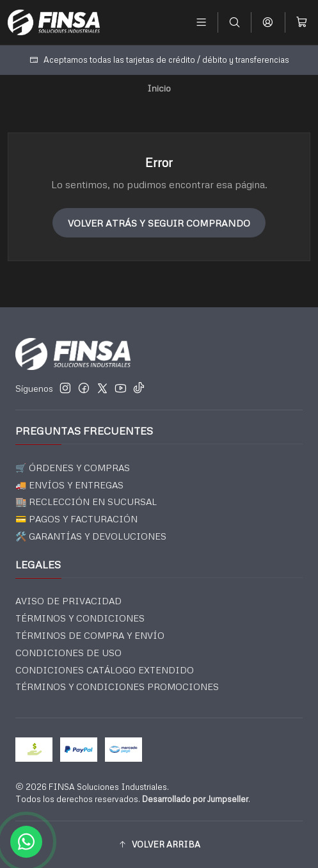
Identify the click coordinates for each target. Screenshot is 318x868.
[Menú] (201, 22)
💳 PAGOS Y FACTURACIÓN (76, 519)
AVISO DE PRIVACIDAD (68, 601)
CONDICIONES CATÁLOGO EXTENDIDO (105, 670)
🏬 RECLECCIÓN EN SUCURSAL (86, 502)
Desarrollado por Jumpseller (195, 799)
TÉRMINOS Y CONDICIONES (80, 618)
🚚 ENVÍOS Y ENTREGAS (69, 485)
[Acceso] (268, 22)
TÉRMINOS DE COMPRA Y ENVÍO (90, 635)
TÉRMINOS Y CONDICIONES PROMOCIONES (117, 687)
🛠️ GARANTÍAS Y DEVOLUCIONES (91, 536)
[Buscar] (235, 22)
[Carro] (302, 22)
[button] (159, 844)
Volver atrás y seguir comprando (159, 223)
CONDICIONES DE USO (68, 653)
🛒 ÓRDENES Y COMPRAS (73, 468)
